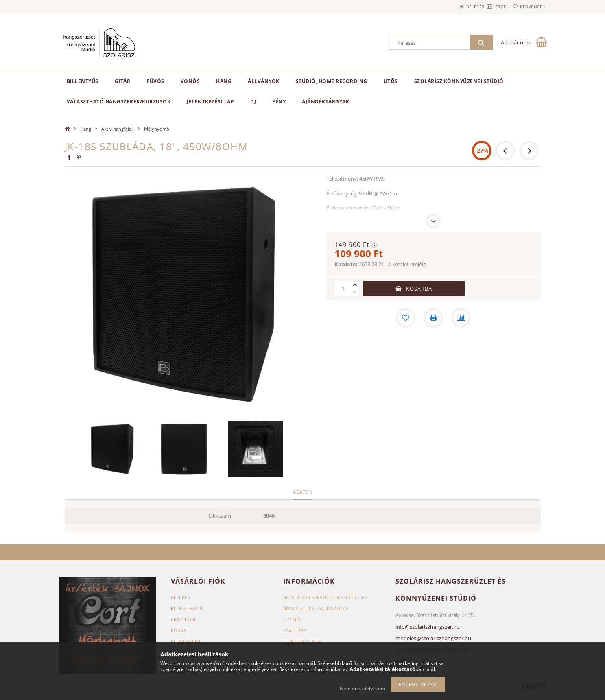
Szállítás (295, 630)
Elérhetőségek (302, 641)
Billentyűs (83, 81)
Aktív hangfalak (118, 129)
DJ (253, 102)
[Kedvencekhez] (406, 318)
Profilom (183, 619)
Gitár (123, 81)
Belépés (453, 7)
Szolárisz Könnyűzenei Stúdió (459, 81)
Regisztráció (187, 608)
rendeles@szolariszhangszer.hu (433, 638)
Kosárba (419, 289)
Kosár (179, 630)
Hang (224, 81)
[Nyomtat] (433, 318)
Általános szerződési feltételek (325, 597)
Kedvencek (528, 7)
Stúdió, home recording (332, 81)
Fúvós (155, 81)
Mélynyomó (157, 129)
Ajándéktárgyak (325, 102)
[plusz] (355, 285)
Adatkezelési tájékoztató (316, 608)
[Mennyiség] (343, 289)
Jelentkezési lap (210, 102)
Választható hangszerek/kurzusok (119, 102)
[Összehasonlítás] (461, 318)
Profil (489, 7)
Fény (279, 102)
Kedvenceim (186, 641)
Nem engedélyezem (363, 688)
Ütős (391, 81)
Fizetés (292, 619)
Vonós (190, 81)
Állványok (264, 81)
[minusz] (355, 292)
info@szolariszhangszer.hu (428, 627)
